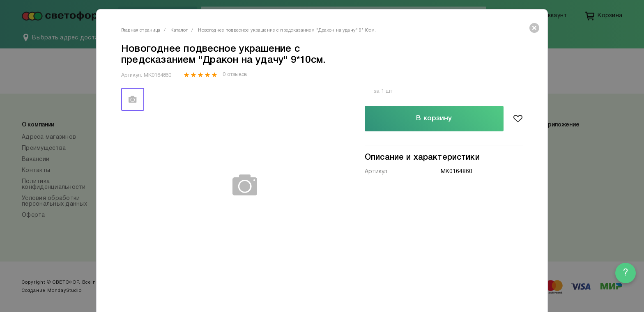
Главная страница (141, 30)
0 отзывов (235, 75)
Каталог (179, 30)
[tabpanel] (245, 185)
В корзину (434, 118)
